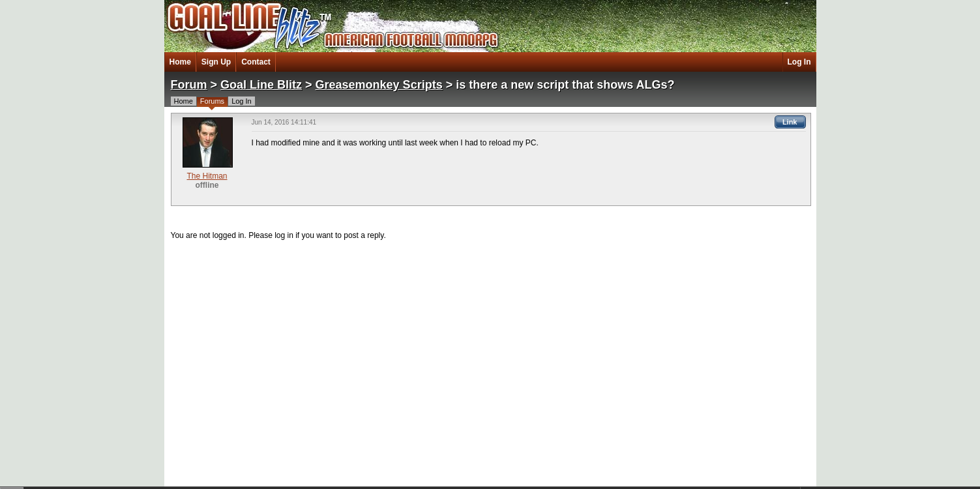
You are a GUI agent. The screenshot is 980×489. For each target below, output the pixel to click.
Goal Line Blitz (261, 85)
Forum (189, 85)
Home (180, 62)
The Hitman (207, 176)
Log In (799, 62)
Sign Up (216, 62)
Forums (212, 101)
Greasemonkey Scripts (379, 85)
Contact (256, 62)
